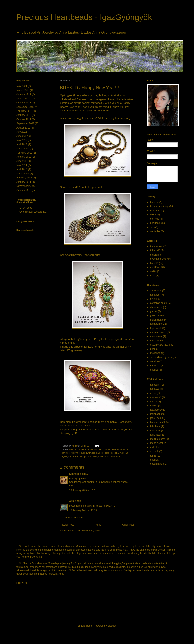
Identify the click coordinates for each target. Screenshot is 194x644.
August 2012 (23, 128)
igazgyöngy (156, 410)
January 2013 (24, 115)
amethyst (155, 295)
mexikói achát (75, 456)
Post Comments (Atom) (88, 531)
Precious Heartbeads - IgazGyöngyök (84, 17)
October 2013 (24, 103)
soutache (155, 231)
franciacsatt (156, 246)
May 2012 (22, 140)
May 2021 (22, 86)
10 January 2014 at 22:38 (83, 510)
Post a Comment (74, 518)
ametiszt (155, 389)
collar (153, 215)
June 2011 (22, 161)
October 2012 (24, 119)
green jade (156, 315)
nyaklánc (87, 456)
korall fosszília (112, 453)
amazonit (155, 385)
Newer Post (67, 525)
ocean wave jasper (160, 345)
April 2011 (22, 169)
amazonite (156, 291)
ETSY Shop (26, 208)
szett (100, 456)
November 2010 (25, 186)
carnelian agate (159, 303)
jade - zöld (156, 418)
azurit (153, 393)
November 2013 (25, 99)
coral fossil (125, 449)
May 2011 (22, 165)
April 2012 (22, 144)
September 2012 (25, 123)
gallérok (154, 255)
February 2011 (24, 178)
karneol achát (157, 422)
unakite (154, 370)
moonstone (156, 336)
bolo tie (106, 449)
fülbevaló (75, 453)
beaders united (94, 449)
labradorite (156, 324)
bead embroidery (78, 449)
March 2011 (23, 174)
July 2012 (22, 132)
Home (98, 525)
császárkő (156, 397)
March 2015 (23, 90)
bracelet (115, 449)
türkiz (107, 456)
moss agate (156, 341)
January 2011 (24, 182)
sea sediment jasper (161, 357)
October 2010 (24, 190)
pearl (153, 349)
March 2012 (23, 149)
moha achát (157, 443)
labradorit (155, 431)
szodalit (154, 451)
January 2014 (24, 94)
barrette (154, 202)
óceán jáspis (157, 464)
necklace (155, 223)
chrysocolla (156, 307)
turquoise (115, 456)
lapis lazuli (156, 328)
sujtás (153, 271)
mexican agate (158, 332)
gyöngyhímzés (88, 453)
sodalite (154, 361)
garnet (154, 311)
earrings (66, 453)
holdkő (154, 406)
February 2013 (24, 111)
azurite (154, 299)
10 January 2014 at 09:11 (83, 490)
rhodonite (155, 353)
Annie (73, 501)
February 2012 (24, 153)
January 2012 (24, 157)
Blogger (112, 626)
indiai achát (156, 414)
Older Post (128, 525)
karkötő (100, 453)
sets (95, 456)
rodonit (154, 447)
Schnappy (75, 474)
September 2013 (25, 107)
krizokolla (155, 426)
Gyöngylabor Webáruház (33, 212)
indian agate (157, 320)
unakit (153, 460)
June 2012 (22, 136)
